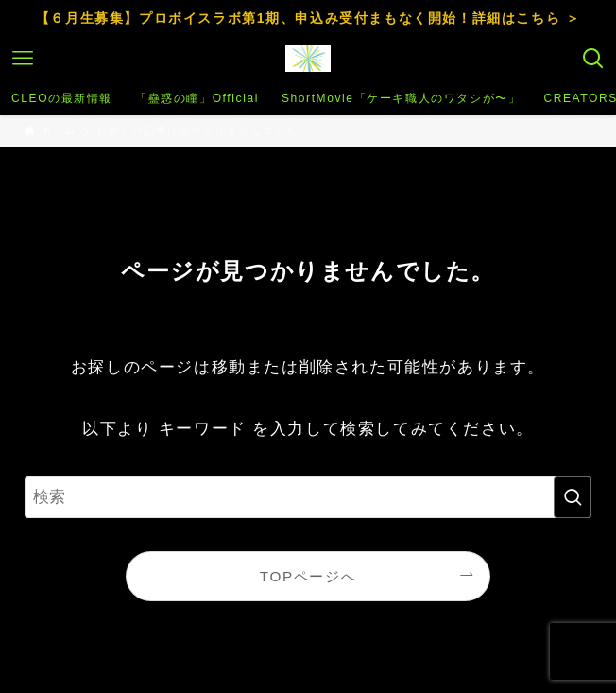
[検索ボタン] (593, 59)
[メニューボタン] (23, 59)
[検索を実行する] (573, 497)
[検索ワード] (308, 497)
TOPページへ (308, 576)
